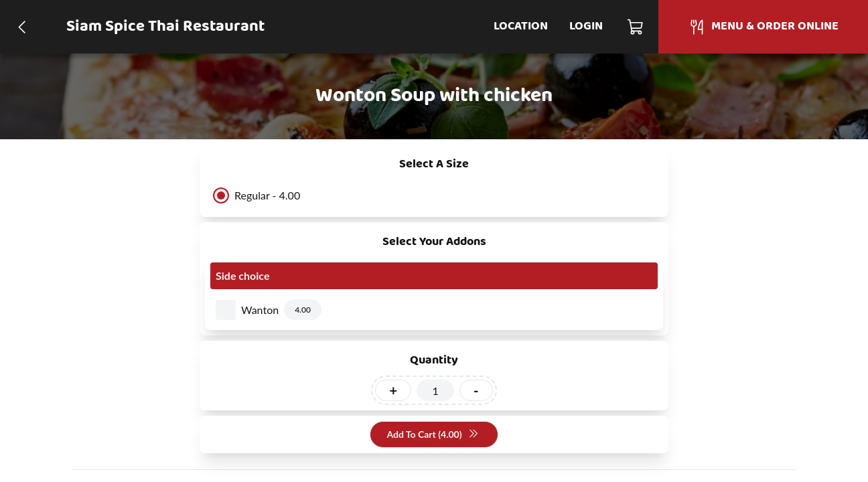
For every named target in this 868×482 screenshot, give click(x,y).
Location (521, 26)
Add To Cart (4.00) (432, 435)
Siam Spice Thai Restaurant (165, 27)
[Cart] (636, 27)
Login (586, 26)
